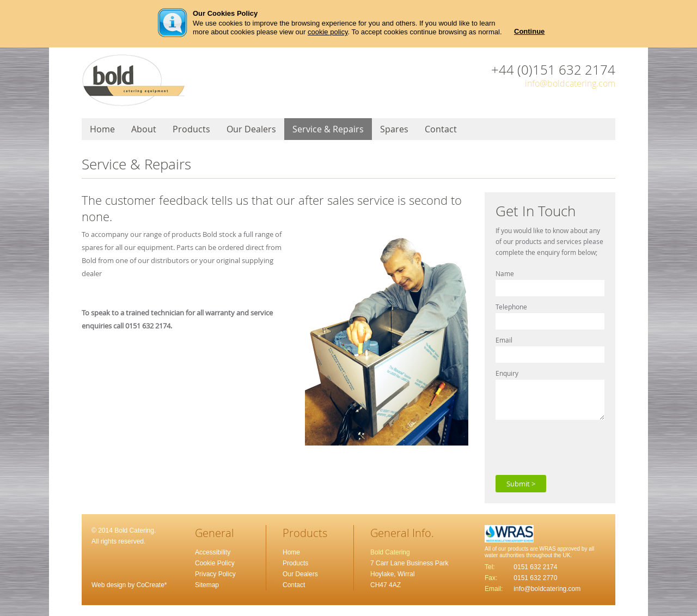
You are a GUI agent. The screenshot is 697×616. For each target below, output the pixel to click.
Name (505, 273)
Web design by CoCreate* (129, 585)
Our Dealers (251, 129)
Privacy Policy (215, 574)
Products (191, 129)
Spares (394, 129)
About (144, 129)
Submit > (521, 484)
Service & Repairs (328, 129)
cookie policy (328, 32)
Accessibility (213, 552)
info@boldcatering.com (570, 83)
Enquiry (507, 373)
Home (102, 129)
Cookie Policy (215, 563)
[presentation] (578, 447)
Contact (441, 129)
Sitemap (207, 585)
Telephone (511, 307)
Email (504, 340)
